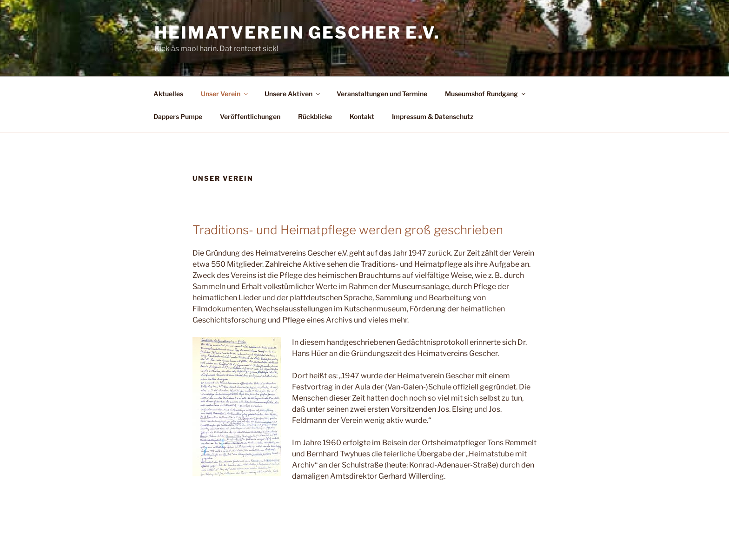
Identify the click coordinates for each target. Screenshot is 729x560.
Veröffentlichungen (250, 116)
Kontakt (362, 116)
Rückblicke (315, 116)
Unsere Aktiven (293, 94)
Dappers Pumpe (178, 116)
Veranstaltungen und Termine (382, 94)
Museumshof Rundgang (486, 94)
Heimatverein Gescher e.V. (297, 33)
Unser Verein (225, 94)
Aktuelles (168, 94)
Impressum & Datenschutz (433, 116)
